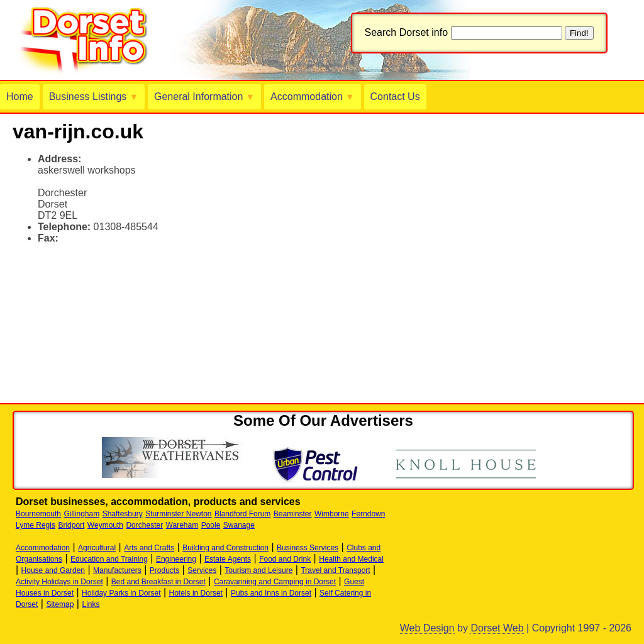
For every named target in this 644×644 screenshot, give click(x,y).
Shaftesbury (123, 514)
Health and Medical (351, 559)
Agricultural (97, 548)
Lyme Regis (36, 525)
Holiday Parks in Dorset (121, 593)
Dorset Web (497, 628)
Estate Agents (228, 559)
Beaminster (293, 514)
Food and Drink (285, 559)
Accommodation (312, 97)
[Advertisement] (160, 273)
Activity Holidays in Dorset (59, 582)
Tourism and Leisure (258, 570)
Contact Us (395, 97)
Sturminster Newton (178, 514)
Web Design (427, 628)
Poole (211, 525)
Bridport (71, 525)
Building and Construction (225, 548)
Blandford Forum (242, 514)
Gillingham (82, 514)
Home (20, 97)
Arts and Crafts (149, 548)
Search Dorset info (407, 32)
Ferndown (368, 514)
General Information (204, 97)
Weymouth (105, 525)
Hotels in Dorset (196, 593)
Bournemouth (38, 514)
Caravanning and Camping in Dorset (275, 582)
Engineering (176, 559)
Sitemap (60, 604)
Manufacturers (117, 570)
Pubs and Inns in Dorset (271, 593)
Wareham (182, 525)
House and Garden (53, 570)
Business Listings (94, 97)
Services (202, 570)
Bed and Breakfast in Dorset (158, 582)
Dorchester (144, 525)
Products (164, 570)
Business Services (308, 548)
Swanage (239, 525)
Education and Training (109, 559)
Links (91, 604)
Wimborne (332, 514)
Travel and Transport (335, 570)
